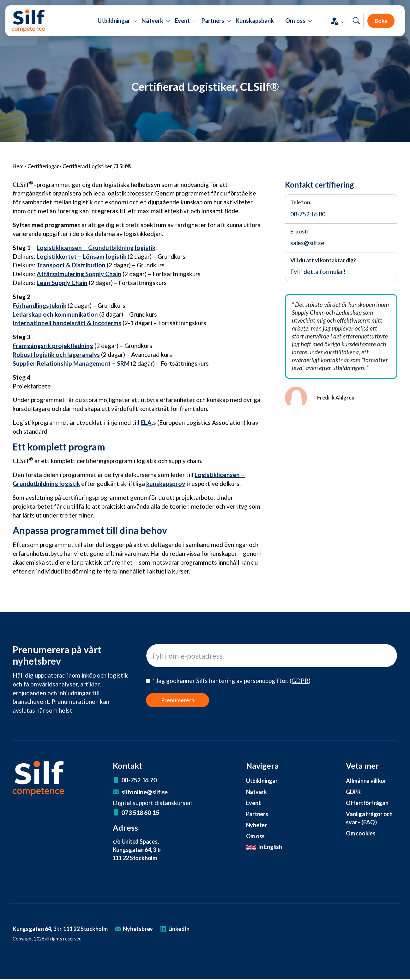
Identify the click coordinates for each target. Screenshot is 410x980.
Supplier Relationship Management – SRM (71, 363)
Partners (257, 814)
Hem (18, 166)
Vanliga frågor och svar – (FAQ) (370, 818)
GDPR (353, 792)
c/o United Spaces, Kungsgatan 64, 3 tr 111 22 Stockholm (138, 850)
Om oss (256, 836)
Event (253, 803)
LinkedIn (181, 929)
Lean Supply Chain (62, 283)
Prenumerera (178, 700)
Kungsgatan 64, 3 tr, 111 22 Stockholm (63, 929)
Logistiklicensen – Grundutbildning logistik (96, 248)
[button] (331, 25)
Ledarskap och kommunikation (55, 314)
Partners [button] (216, 25)
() (300, 681)
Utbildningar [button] (117, 25)
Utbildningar (262, 781)
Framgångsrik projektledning (53, 346)
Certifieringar (43, 166)
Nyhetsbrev (140, 929)
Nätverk (257, 792)
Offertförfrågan (367, 803)
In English (265, 847)
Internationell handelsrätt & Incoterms (67, 323)
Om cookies (361, 834)
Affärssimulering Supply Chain (79, 274)
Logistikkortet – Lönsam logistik (81, 256)
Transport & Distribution (71, 265)
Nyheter (257, 825)
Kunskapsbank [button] (258, 25)
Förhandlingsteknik (39, 305)
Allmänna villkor (366, 781)
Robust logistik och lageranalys (56, 354)
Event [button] (186, 25)
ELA (146, 422)
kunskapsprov (166, 484)
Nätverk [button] (156, 25)
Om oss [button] (299, 25)
